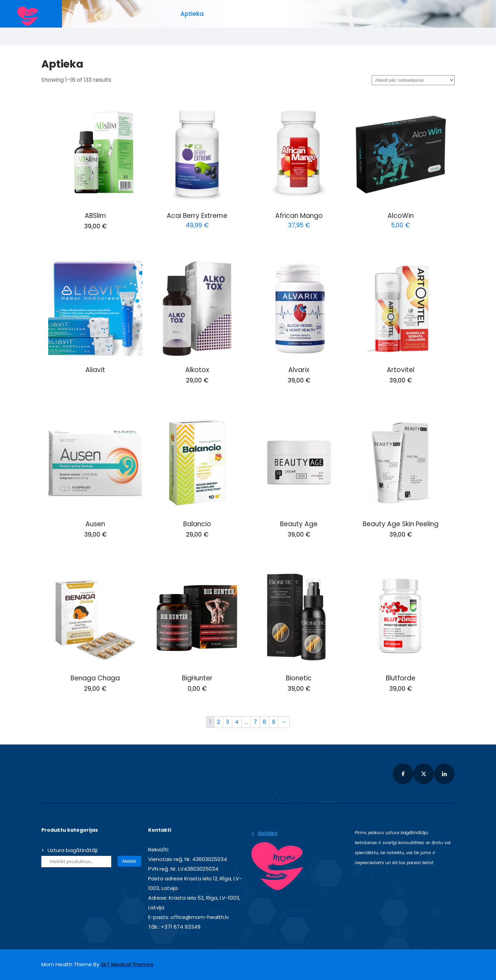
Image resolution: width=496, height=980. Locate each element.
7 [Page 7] (255, 722)
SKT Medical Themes (127, 964)
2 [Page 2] (219, 722)
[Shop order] (413, 80)
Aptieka (192, 14)
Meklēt (129, 861)
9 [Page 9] (274, 722)
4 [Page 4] (237, 722)
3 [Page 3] (228, 722)
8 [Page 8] (265, 722)
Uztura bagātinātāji (73, 850)
